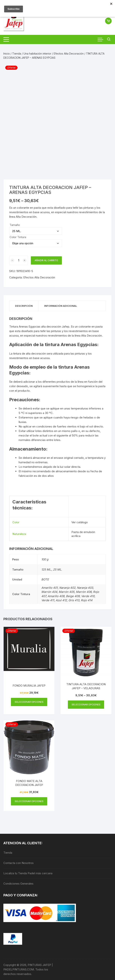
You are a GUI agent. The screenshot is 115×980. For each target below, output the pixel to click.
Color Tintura (18, 237)
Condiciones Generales (18, 884)
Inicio (7, 54)
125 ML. (46, 569)
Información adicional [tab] (61, 306)
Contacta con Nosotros (19, 863)
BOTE (45, 579)
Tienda (17, 54)
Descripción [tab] (24, 306)
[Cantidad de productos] (19, 260)
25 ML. (57, 569)
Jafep (66, 327)
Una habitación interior (37, 54)
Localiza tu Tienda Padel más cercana (28, 873)
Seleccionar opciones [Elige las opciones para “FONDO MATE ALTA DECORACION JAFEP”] (29, 801)
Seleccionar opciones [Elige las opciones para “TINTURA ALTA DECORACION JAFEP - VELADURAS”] (86, 704)
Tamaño (15, 225)
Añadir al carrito (46, 260)
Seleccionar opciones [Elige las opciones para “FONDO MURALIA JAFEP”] (29, 702)
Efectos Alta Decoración (69, 54)
